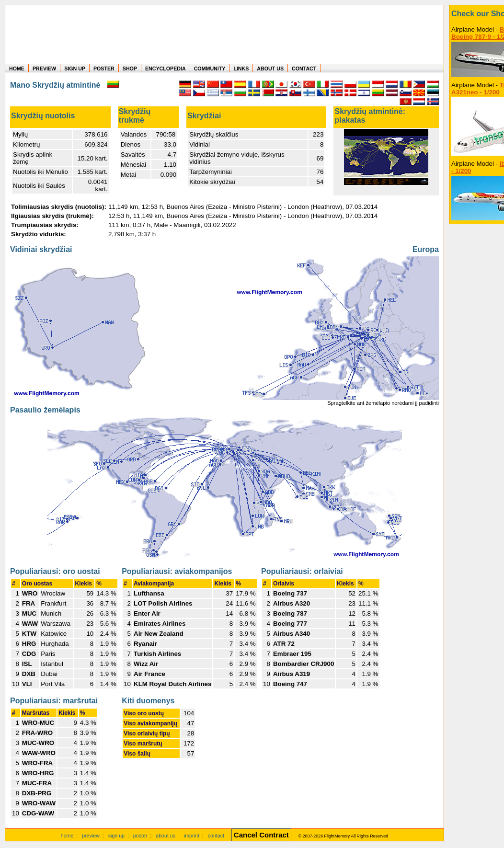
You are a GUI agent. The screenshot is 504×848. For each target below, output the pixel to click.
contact (216, 836)
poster (140, 836)
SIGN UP (75, 69)
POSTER (104, 69)
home (67, 836)
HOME (17, 69)
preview (91, 836)
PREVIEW (44, 69)
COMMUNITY (210, 69)
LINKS (241, 69)
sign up (116, 836)
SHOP (130, 69)
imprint (192, 836)
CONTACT (304, 69)
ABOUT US (270, 69)
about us (166, 836)
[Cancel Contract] (261, 836)
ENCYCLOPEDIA (166, 69)
